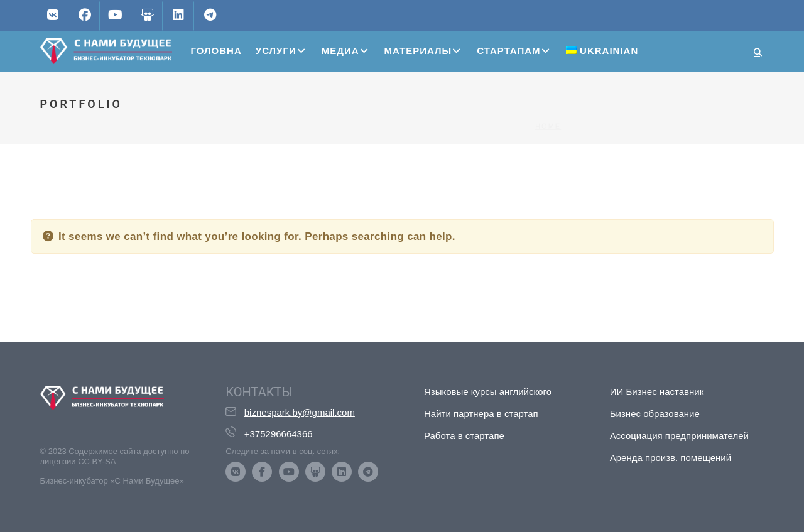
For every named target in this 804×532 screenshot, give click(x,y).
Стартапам (508, 51)
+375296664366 (279, 434)
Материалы (418, 51)
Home (548, 105)
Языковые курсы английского (488, 392)
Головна (216, 51)
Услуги (276, 51)
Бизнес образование (655, 414)
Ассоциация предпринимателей (679, 436)
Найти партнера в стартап (481, 414)
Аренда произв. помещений (671, 458)
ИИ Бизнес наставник (657, 392)
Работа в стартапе (464, 436)
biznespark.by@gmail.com (300, 412)
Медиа (340, 51)
